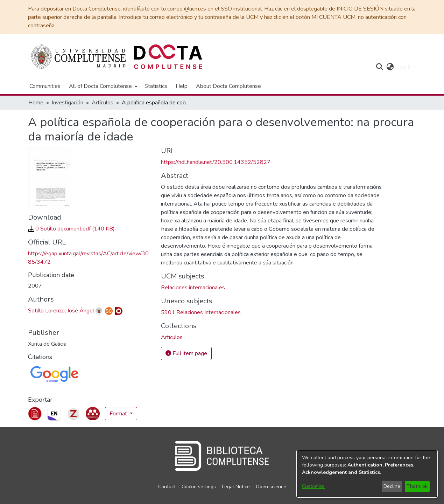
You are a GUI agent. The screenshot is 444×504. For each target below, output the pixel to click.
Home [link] (36, 103)
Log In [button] (405, 67)
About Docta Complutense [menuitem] (228, 86)
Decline (392, 486)
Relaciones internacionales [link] (193, 288)
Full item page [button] (186, 353)
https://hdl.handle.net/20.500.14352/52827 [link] (216, 162)
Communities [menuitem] (45, 86)
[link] (71, 229)
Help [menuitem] (182, 86)
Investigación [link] (68, 103)
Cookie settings (199, 487)
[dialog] (367, 474)
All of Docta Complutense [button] (100, 86)
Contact (167, 487)
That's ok (417, 486)
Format (119, 414)
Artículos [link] (103, 103)
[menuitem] (103, 86)
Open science (271, 487)
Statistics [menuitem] (156, 86)
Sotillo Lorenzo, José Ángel (61, 311)
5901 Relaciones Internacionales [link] (201, 312)
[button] (380, 67)
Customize (313, 486)
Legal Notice (236, 487)
